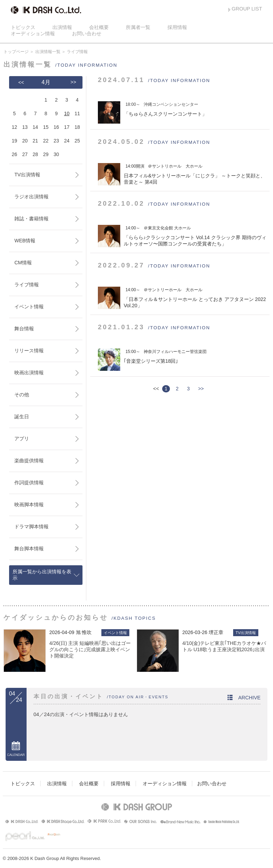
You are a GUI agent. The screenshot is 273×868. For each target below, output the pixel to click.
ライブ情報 (27, 285)
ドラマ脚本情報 (31, 527)
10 (67, 113)
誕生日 (22, 417)
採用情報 (177, 27)
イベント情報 (29, 307)
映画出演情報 (29, 373)
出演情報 (62, 27)
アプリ (22, 439)
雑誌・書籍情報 (31, 219)
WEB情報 (25, 241)
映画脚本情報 (29, 505)
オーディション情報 (33, 34)
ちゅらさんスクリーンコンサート (165, 114)
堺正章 (216, 632)
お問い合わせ (87, 34)
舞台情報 (24, 329)
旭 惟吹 (84, 632)
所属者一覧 (138, 27)
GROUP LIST (247, 9)
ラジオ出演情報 (31, 197)
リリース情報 (29, 351)
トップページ (16, 52)
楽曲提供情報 (29, 461)
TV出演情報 (27, 175)
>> (201, 389)
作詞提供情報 (29, 483)
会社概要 (99, 27)
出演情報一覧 (48, 52)
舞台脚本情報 (29, 549)
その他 (22, 395)
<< (21, 82)
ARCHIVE (249, 698)
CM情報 (23, 263)
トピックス (23, 27)
